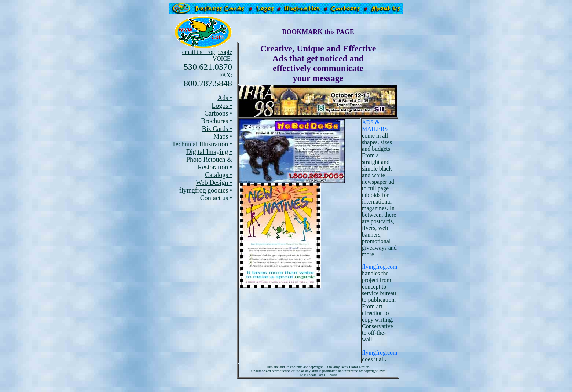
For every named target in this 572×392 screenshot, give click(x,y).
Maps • (223, 136)
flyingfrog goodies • (206, 190)
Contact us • (216, 198)
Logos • (222, 106)
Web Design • (214, 183)
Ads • (225, 98)
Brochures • (217, 121)
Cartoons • (218, 113)
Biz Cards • (217, 129)
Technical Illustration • (202, 144)
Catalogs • (219, 175)
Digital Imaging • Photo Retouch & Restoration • (209, 160)
